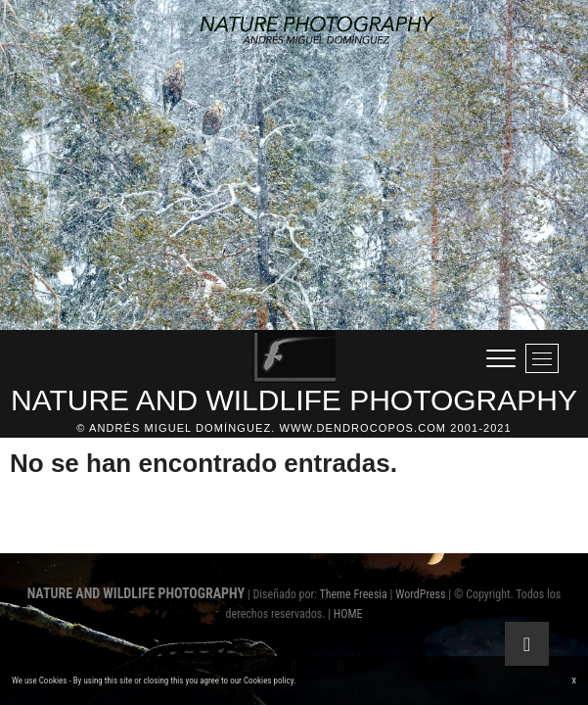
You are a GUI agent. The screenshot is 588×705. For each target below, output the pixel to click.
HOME (348, 614)
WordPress (420, 594)
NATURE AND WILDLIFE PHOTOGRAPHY (294, 400)
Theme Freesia (353, 594)
